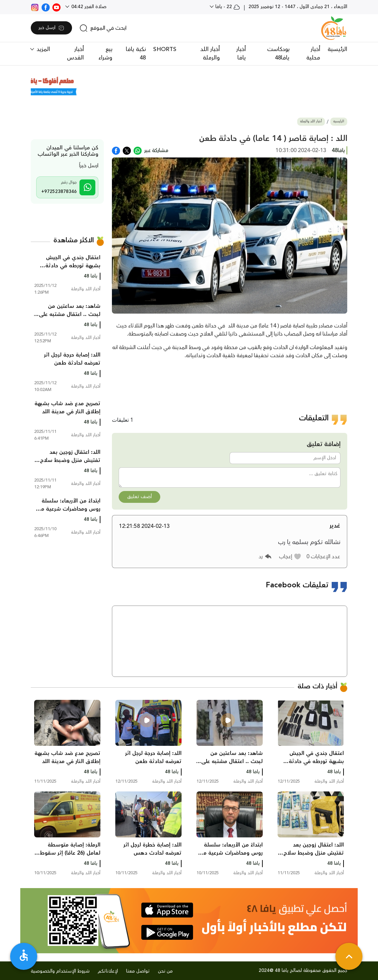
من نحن (165, 971)
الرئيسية (337, 49)
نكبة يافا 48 (136, 54)
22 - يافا (227, 7)
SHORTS (165, 49)
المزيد (42, 49)
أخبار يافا (241, 54)
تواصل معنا (138, 971)
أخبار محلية (313, 54)
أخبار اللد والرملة (210, 54)
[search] (103, 28)
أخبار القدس (75, 54)
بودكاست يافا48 (278, 54)
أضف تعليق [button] (139, 497)
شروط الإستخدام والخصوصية (60, 971)
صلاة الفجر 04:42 (88, 7)
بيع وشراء (105, 54)
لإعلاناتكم (108, 971)
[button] (290, 557)
